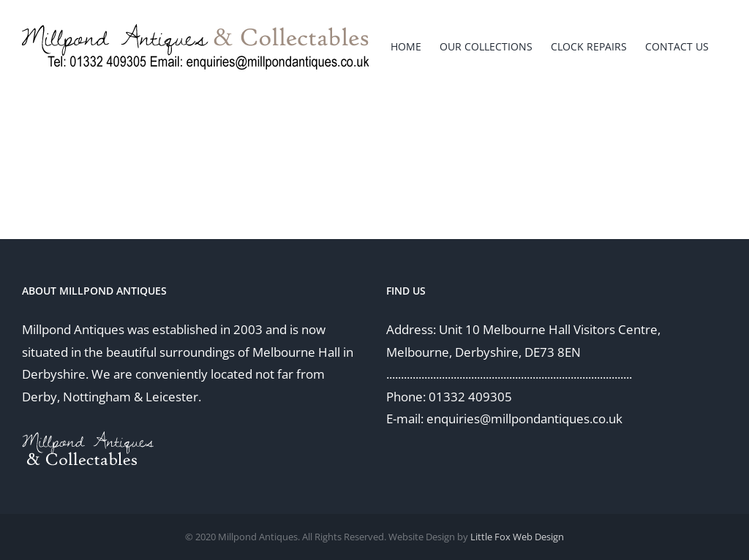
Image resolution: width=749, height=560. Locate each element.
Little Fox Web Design (517, 537)
